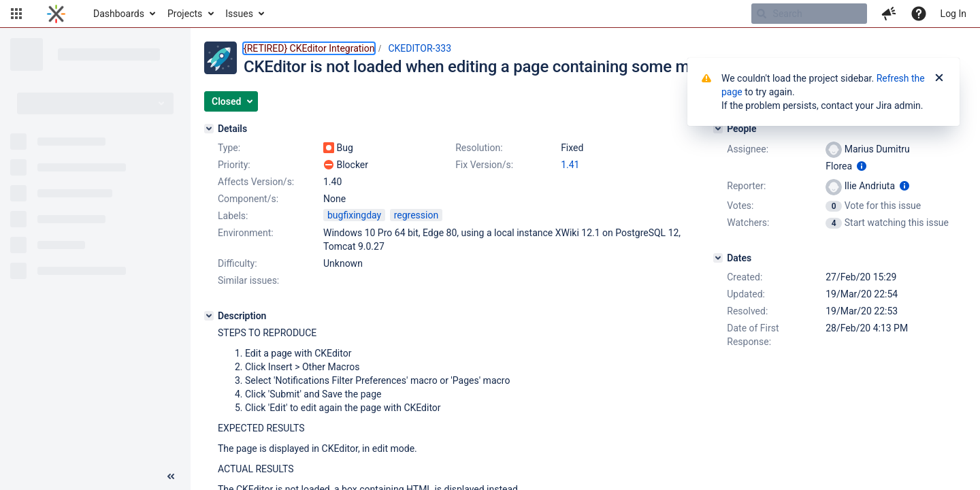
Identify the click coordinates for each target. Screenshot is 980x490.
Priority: (234, 165)
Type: (229, 148)
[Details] (209, 129)
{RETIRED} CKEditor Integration (309, 48)
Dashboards (119, 14)
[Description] (209, 316)
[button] (16, 14)
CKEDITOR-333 (420, 48)
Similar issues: (248, 280)
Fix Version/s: (484, 165)
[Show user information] (862, 166)
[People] (718, 129)
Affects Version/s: (256, 182)
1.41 (570, 165)
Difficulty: (238, 263)
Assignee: (748, 149)
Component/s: (248, 199)
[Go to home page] (56, 14)
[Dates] (718, 258)
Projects (185, 14)
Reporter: (746, 186)
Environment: (246, 233)
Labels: (233, 216)
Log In (953, 14)
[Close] (939, 78)
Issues (239, 14)
